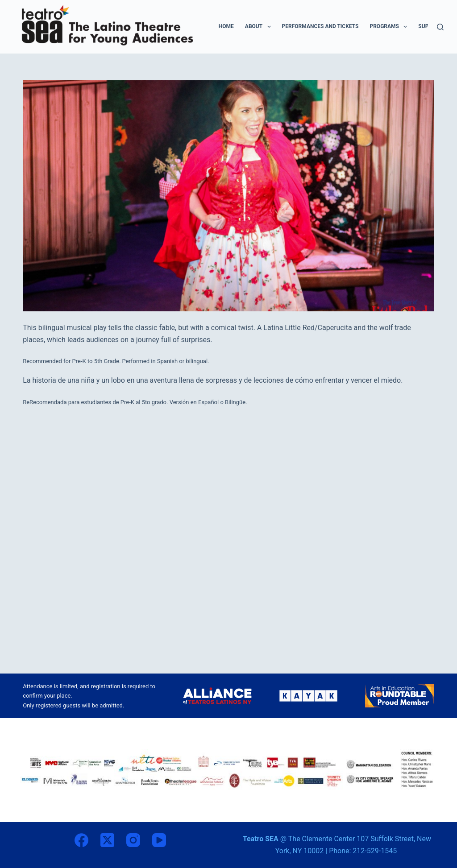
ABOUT (260, 27)
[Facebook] (81, 840)
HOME (226, 26)
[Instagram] (133, 840)
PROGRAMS (390, 27)
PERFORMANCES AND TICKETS (320, 26)
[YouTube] (159, 840)
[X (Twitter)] (107, 840)
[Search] (440, 27)
